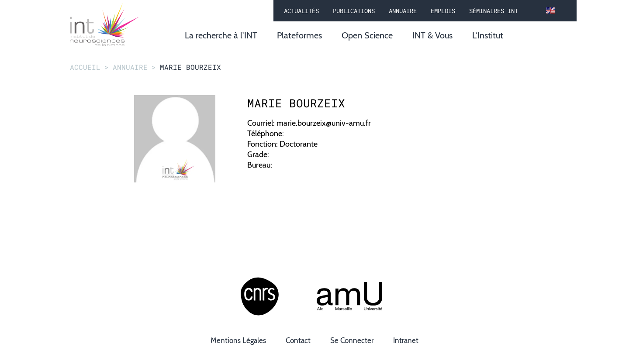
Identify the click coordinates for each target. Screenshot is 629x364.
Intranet (406, 340)
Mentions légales (238, 340)
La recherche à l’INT (221, 35)
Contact (298, 340)
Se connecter (352, 340)
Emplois (443, 11)
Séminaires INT (494, 11)
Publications (354, 11)
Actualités (301, 11)
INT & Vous (432, 35)
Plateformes (299, 35)
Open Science (367, 35)
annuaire (130, 67)
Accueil (85, 67)
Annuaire (403, 11)
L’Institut (488, 35)
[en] (550, 11)
